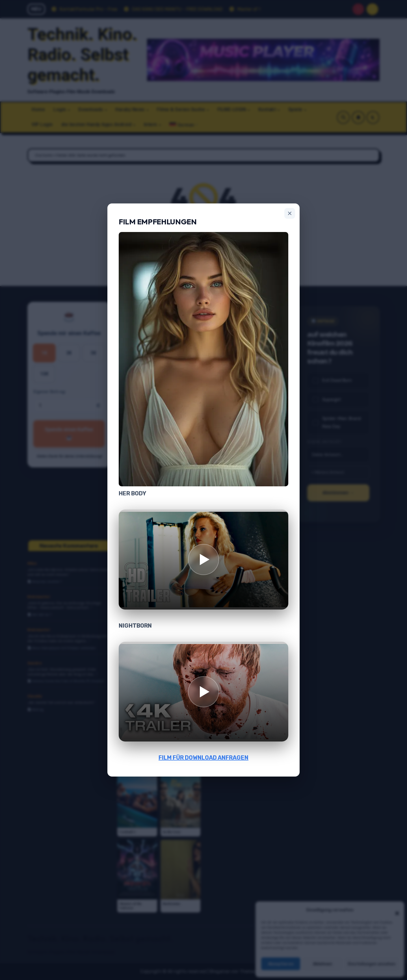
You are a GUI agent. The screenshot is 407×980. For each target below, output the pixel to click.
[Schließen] (290, 213)
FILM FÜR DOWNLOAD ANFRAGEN (203, 758)
